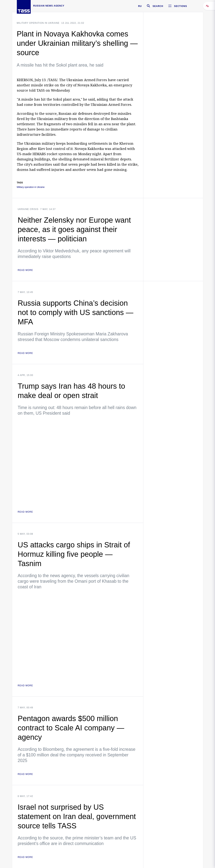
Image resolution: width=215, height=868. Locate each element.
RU (140, 6)
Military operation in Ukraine (38, 23)
